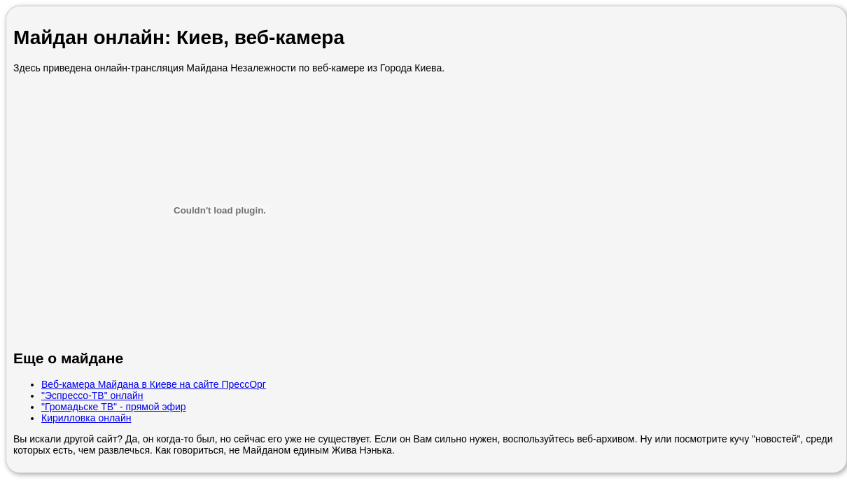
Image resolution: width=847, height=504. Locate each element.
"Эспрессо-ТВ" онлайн (92, 395)
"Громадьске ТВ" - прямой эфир (114, 407)
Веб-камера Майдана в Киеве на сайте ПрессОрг (154, 384)
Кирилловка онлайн (86, 418)
